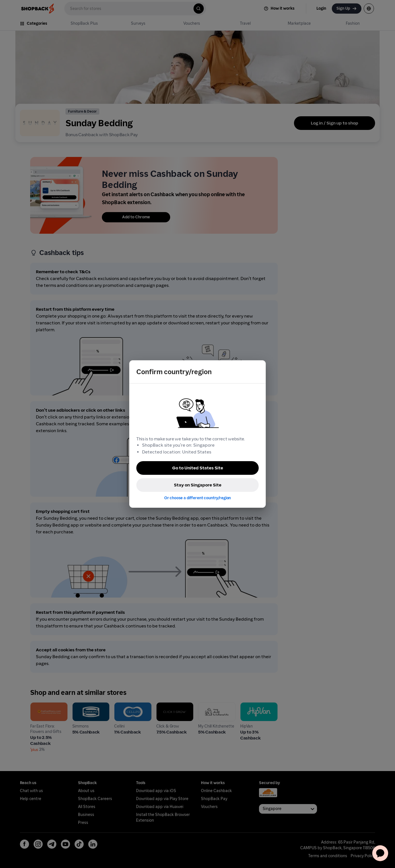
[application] (380, 853)
